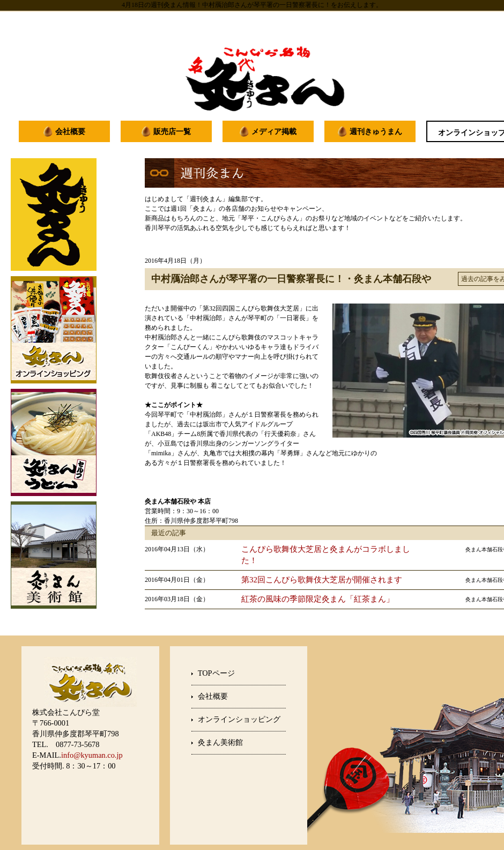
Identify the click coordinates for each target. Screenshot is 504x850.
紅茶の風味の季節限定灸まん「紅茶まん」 (318, 599)
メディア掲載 (274, 131)
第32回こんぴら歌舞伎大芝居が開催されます (322, 580)
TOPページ (216, 673)
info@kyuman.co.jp (92, 755)
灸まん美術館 (220, 742)
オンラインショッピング (239, 719)
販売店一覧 (172, 131)
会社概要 (70, 131)
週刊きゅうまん (376, 131)
